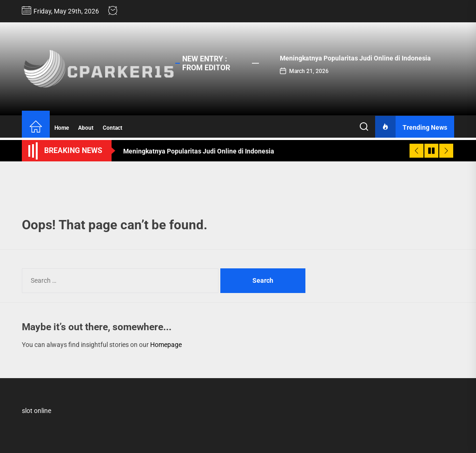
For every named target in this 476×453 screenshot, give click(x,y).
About (86, 128)
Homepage (166, 345)
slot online (36, 411)
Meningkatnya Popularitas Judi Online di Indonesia (355, 58)
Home (62, 128)
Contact (112, 128)
